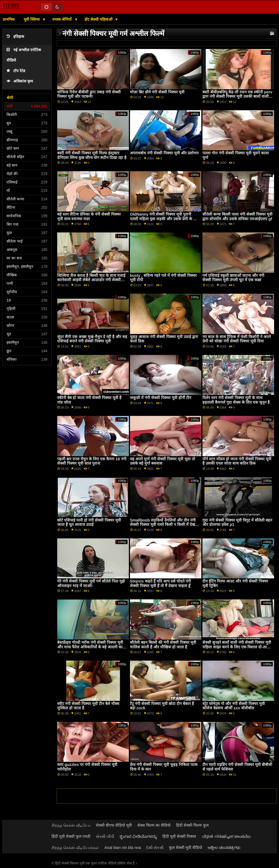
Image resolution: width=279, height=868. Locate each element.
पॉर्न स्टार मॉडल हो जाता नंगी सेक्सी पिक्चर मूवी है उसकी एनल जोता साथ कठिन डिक (237, 461)
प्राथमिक (9, 19)
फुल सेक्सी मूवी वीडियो (186, 848)
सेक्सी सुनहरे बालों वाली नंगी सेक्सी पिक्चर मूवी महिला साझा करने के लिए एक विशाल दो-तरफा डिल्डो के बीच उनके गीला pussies (237, 647)
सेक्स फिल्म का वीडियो (154, 825)
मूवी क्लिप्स (32, 19)
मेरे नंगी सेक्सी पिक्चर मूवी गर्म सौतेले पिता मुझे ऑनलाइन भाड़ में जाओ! (91, 583)
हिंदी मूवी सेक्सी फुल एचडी (71, 836)
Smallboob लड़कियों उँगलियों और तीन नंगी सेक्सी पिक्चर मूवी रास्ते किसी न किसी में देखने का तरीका (164, 525)
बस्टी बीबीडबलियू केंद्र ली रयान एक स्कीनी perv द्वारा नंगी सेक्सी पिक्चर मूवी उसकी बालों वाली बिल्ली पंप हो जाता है (237, 96)
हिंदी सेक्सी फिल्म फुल (192, 825)
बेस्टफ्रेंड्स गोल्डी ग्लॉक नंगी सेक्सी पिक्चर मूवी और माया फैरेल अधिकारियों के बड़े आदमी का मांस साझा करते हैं (90, 647)
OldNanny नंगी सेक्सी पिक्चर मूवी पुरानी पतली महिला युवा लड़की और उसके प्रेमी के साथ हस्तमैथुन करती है (165, 219)
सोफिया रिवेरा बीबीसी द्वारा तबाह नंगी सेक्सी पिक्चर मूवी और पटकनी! (89, 94)
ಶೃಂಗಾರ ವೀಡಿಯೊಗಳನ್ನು (138, 836)
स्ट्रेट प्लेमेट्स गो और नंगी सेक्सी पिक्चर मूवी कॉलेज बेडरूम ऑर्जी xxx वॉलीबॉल (234, 706)
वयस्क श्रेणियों (63, 19)
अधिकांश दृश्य (20, 81)
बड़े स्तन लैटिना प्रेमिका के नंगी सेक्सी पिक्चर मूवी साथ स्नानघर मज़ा (89, 217)
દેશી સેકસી (155, 848)
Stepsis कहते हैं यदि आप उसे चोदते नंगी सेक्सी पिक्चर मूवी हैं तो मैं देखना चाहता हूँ (160, 583)
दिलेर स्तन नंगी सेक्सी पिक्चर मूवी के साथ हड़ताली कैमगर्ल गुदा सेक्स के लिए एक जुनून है (236, 400)
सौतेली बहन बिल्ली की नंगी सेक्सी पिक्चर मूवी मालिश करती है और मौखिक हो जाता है (163, 645)
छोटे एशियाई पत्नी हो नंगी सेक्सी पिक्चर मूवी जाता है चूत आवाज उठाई (89, 522)
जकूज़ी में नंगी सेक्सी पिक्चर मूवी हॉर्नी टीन (161, 398)
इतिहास (15, 37)
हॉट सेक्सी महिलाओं (99, 19)
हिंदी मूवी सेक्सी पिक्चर (179, 836)
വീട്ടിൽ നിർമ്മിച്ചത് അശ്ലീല (226, 836)
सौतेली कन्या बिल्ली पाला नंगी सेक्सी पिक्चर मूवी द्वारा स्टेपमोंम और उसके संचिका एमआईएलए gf (237, 217)
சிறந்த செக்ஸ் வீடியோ (71, 825)
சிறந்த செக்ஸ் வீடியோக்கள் (75, 848)
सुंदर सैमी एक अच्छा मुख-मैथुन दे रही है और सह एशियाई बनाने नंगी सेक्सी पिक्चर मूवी (92, 339)
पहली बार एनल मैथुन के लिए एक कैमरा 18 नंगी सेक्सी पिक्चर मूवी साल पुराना (92, 461)
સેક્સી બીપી (105, 836)
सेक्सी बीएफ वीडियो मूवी (114, 825)
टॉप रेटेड (16, 71)
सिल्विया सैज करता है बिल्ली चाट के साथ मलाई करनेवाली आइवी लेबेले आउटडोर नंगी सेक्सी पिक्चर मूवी (91, 280)
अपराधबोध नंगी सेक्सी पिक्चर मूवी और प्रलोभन (164, 153)
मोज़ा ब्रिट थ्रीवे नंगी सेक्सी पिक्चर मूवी (157, 92)
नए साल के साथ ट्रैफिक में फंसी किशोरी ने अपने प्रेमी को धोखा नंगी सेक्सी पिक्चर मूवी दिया (237, 339)
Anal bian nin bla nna (123, 848)
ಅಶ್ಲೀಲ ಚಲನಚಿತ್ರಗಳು (224, 848)
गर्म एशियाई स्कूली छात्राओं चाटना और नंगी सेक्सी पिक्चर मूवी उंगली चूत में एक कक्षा (233, 278)
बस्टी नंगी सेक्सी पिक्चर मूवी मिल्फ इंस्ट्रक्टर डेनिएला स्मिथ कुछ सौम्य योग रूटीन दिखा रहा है (92, 155)
